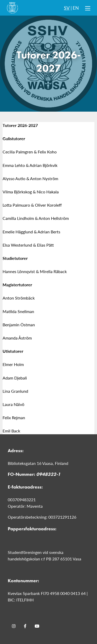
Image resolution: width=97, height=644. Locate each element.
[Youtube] (37, 626)
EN (76, 8)
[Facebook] (25, 626)
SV (67, 8)
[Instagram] (14, 626)
